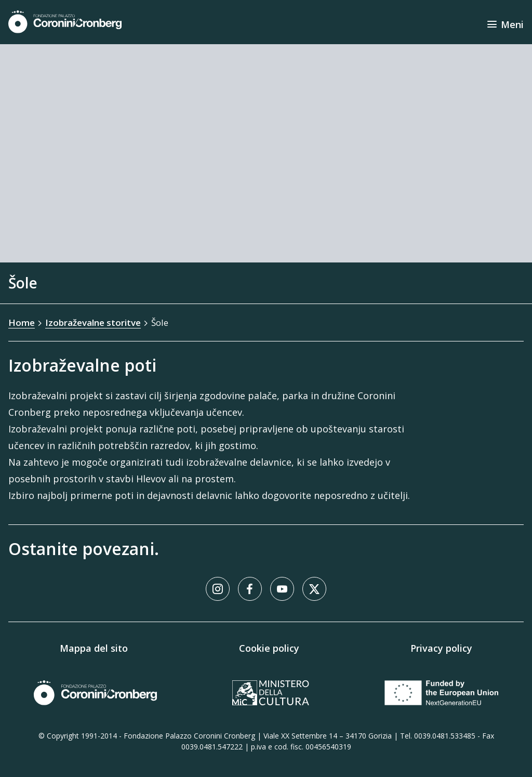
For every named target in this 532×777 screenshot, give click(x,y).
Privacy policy (441, 648)
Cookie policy (269, 648)
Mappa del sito (94, 648)
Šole (160, 322)
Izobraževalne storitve (93, 322)
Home (22, 322)
